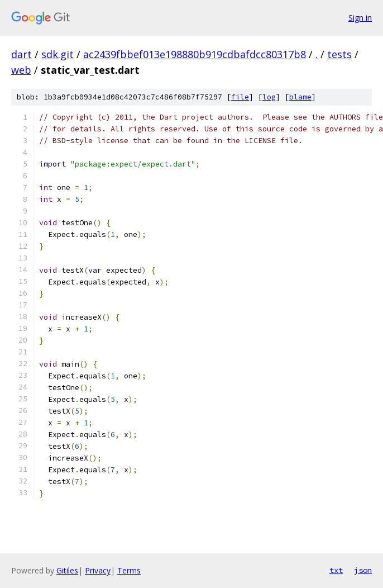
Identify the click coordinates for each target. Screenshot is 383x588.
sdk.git (58, 54)
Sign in (360, 18)
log (269, 97)
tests (339, 54)
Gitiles (67, 570)
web (21, 70)
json (363, 570)
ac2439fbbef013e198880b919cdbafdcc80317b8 (195, 54)
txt (336, 570)
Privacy (98, 570)
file (240, 97)
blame (300, 97)
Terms (129, 570)
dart (21, 54)
